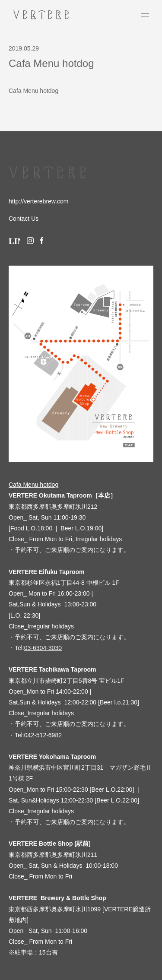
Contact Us (24, 219)
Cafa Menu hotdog (33, 91)
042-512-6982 (43, 735)
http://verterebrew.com (39, 201)
